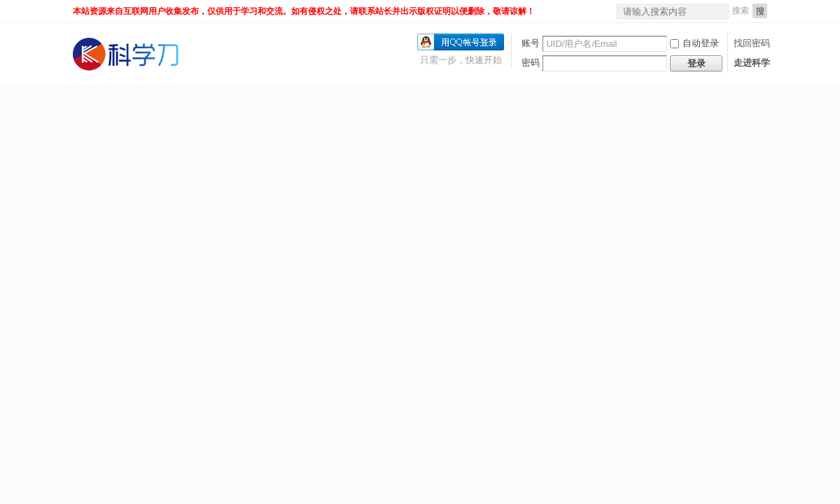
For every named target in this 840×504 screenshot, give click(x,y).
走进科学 (752, 63)
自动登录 (694, 43)
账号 (531, 43)
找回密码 (752, 43)
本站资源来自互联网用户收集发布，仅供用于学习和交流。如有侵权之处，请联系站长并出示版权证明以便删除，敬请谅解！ (304, 11)
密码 (531, 63)
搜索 (741, 10)
